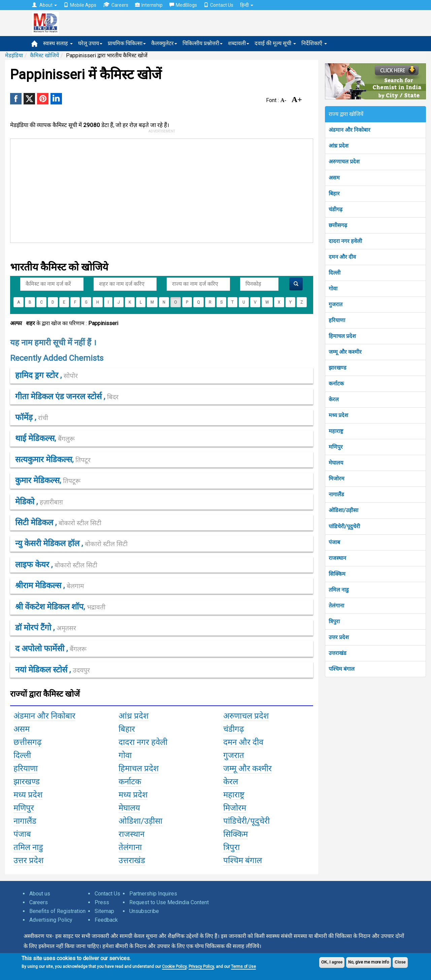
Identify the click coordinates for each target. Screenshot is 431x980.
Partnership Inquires (153, 894)
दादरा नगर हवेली (345, 241)
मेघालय (336, 463)
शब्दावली (239, 43)
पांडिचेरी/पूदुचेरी (344, 526)
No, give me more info (369, 962)
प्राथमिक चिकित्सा (127, 43)
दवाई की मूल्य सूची (275, 43)
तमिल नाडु (339, 590)
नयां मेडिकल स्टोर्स (42, 670)
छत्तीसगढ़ (338, 225)
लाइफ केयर (33, 565)
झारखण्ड (338, 368)
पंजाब (334, 542)
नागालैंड (336, 494)
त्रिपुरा (334, 621)
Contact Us (219, 5)
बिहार (334, 194)
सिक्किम (337, 574)
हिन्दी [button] (247, 5)
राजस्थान (337, 558)
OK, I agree (332, 962)
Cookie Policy (174, 967)
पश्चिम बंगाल (342, 669)
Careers (116, 5)
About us (40, 894)
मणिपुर (336, 447)
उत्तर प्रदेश (339, 637)
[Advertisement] (159, 189)
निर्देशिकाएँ (314, 43)
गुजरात (336, 304)
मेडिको (26, 502)
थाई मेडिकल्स (35, 438)
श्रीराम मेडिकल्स (39, 586)
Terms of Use (243, 967)
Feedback (106, 920)
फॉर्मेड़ (25, 417)
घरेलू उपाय (90, 43)
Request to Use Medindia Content (169, 902)
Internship (149, 5)
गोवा (333, 289)
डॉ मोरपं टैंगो (34, 628)
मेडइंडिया (14, 55)
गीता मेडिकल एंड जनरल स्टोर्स (59, 397)
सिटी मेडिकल (35, 523)
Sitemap (104, 911)
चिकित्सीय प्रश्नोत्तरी (203, 43)
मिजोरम (337, 479)
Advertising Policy (51, 920)
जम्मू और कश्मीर (345, 352)
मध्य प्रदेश (338, 415)
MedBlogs (183, 5)
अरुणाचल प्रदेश (344, 162)
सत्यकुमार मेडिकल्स (44, 460)
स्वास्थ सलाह (58, 43)
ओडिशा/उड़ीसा (343, 510)
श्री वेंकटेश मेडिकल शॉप (49, 607)
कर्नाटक (336, 384)
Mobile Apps (80, 5)
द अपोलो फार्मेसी (41, 649)
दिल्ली (335, 273)
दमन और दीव (342, 257)
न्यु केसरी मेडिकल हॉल (48, 543)
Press (102, 902)
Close (400, 962)
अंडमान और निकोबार (350, 130)
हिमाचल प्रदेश (342, 336)
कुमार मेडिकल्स (37, 480)
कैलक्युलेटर (164, 43)
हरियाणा (337, 320)
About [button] (44, 5)
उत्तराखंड (338, 653)
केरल (334, 399)
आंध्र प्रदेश (339, 146)
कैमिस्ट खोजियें (44, 55)
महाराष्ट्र (336, 431)
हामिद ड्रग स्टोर (38, 375)
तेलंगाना (336, 606)
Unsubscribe (144, 911)
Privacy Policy (201, 967)
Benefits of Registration (57, 911)
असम (334, 178)
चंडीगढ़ (336, 209)
